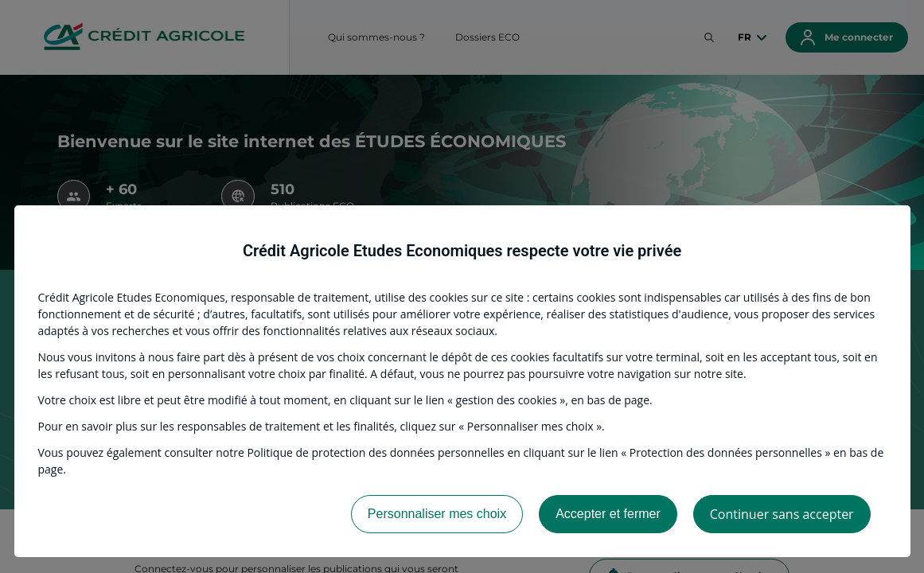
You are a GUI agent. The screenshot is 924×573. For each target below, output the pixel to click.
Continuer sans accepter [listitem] (782, 514)
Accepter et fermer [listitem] (608, 514)
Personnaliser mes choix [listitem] (437, 514)
